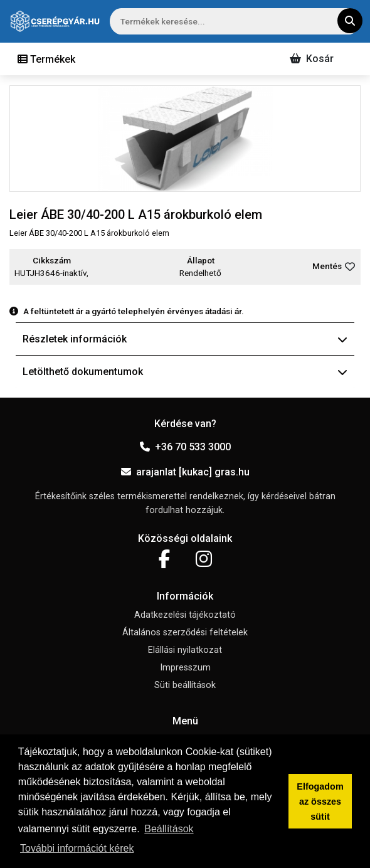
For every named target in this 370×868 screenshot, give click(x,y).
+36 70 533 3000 (185, 447)
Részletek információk (185, 339)
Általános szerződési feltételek (185, 632)
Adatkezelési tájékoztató (185, 615)
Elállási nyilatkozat (185, 650)
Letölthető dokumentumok (185, 372)
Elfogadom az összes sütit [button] (320, 802)
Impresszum (185, 668)
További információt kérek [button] (77, 848)
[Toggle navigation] (46, 59)
